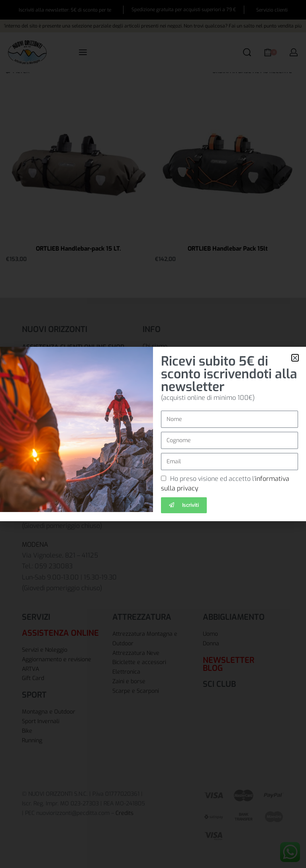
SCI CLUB (219, 684)
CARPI (31, 482)
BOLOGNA (36, 431)
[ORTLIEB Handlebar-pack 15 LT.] (78, 165)
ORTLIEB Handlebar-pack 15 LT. (78, 249)
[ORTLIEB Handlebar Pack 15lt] (228, 165)
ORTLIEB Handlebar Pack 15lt (228, 249)
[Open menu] (83, 52)
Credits (125, 813)
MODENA (35, 545)
